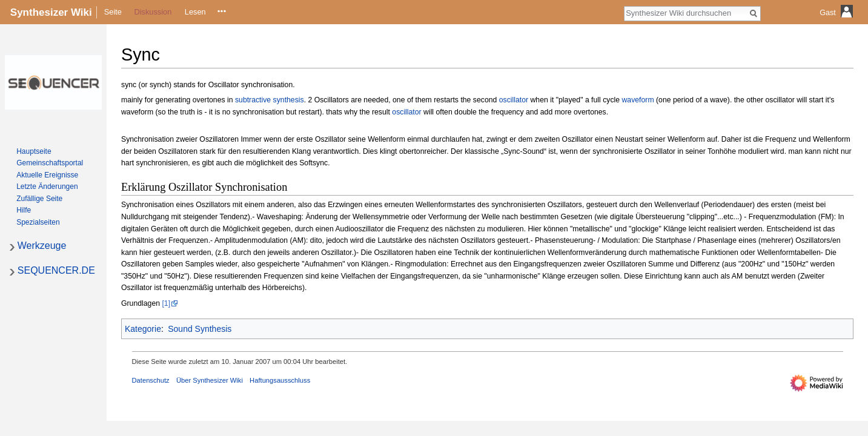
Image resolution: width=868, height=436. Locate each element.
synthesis (289, 100)
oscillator (514, 100)
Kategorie (143, 329)
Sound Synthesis (200, 329)
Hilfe (24, 210)
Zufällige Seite (39, 199)
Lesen (195, 12)
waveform (638, 100)
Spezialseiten (38, 222)
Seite (113, 12)
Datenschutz (151, 380)
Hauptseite (34, 151)
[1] (166, 303)
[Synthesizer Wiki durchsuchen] (686, 13)
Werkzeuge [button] (42, 246)
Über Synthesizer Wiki (210, 380)
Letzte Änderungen (47, 187)
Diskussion (153, 12)
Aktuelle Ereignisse (47, 175)
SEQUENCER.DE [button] (56, 270)
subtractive (253, 100)
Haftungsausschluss (280, 380)
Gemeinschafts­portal (50, 163)
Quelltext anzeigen (221, 12)
